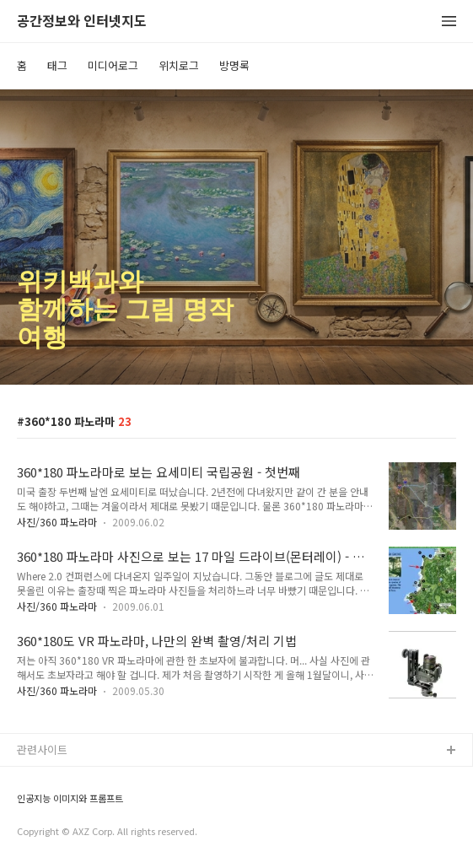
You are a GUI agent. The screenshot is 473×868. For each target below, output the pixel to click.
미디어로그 (113, 65)
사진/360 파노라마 (57, 522)
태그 (57, 65)
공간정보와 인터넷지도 (82, 22)
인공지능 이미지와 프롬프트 (70, 798)
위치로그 (179, 65)
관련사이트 (42, 749)
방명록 (234, 65)
